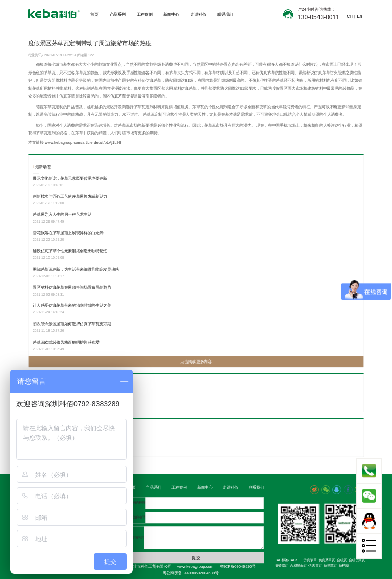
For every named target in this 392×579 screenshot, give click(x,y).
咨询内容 (137, 538)
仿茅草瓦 (330, 566)
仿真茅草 (267, 72)
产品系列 (118, 15)
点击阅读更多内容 (196, 362)
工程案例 (145, 15)
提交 (196, 558)
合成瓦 (342, 560)
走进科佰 (198, 15)
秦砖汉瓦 (282, 566)
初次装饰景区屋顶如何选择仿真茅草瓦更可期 (72, 324)
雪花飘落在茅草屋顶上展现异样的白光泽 (68, 233)
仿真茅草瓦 (327, 560)
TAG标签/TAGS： (288, 560)
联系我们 (225, 15)
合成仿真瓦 (357, 560)
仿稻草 (344, 566)
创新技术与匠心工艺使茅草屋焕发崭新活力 (70, 196)
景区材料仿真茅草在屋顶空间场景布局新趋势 (72, 287)
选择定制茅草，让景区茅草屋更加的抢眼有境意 (74, 441)
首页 (94, 15)
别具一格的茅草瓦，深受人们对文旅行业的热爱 (74, 397)
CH (349, 16)
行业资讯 (35, 55)
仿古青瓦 (315, 566)
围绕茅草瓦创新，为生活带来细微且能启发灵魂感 (76, 269)
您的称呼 (139, 503)
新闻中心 (171, 15)
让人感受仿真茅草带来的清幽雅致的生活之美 (72, 306)
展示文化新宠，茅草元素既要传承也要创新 (70, 178)
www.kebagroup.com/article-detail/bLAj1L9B (83, 143)
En (359, 16)
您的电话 (139, 518)
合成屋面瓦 (298, 566)
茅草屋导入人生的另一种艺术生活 (62, 215)
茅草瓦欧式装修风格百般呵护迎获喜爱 (66, 342)
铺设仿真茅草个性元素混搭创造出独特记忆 (70, 251)
